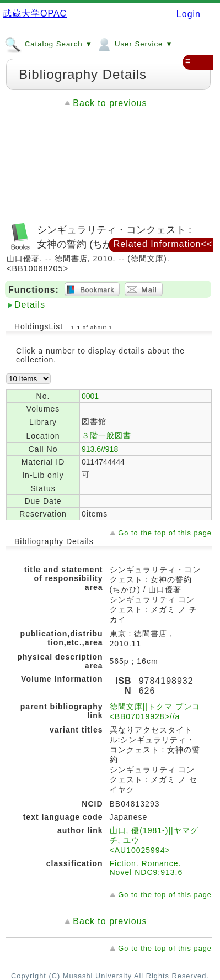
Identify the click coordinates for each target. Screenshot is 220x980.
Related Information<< (163, 244)
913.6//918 (100, 449)
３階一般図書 (106, 435)
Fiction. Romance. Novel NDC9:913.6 (146, 868)
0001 (90, 396)
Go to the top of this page (165, 533)
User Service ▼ (134, 44)
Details (30, 305)
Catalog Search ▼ (49, 44)
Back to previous (110, 103)
